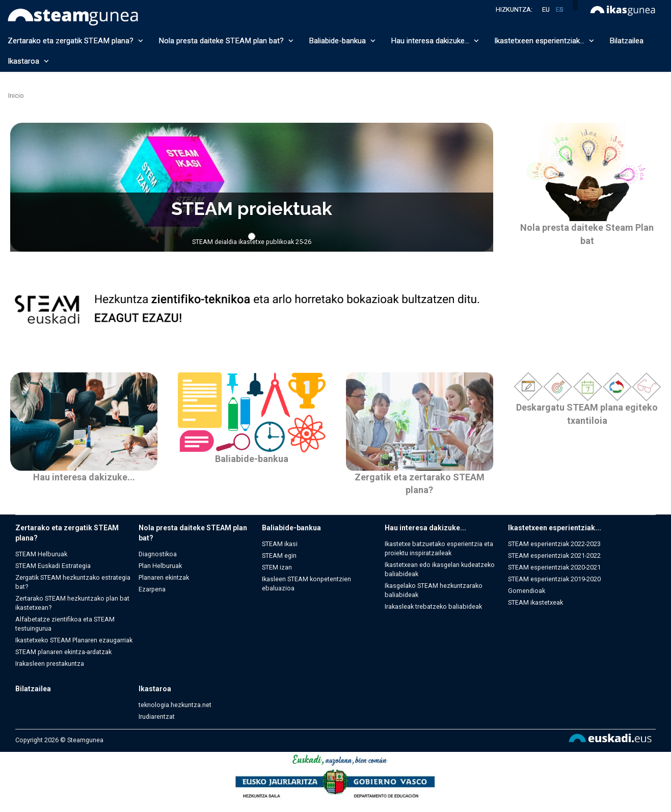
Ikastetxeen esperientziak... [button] (544, 41)
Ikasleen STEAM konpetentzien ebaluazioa (306, 584)
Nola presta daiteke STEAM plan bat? (193, 533)
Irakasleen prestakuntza (50, 664)
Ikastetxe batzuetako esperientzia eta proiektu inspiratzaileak (439, 548)
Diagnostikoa (158, 554)
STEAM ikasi (280, 544)
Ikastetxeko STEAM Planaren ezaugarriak (74, 640)
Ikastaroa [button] (28, 61)
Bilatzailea (626, 41)
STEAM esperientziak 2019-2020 (554, 579)
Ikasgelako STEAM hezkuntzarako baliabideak (434, 590)
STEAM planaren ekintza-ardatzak (63, 652)
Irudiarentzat (157, 716)
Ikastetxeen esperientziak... (555, 528)
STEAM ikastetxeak (535, 602)
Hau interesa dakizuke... (84, 477)
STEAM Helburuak (41, 554)
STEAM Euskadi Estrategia (53, 566)
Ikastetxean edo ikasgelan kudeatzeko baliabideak (440, 569)
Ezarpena (152, 589)
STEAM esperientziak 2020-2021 (554, 567)
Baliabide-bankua (252, 459)
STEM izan (277, 567)
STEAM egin (279, 556)
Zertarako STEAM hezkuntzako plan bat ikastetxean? (72, 603)
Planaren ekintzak (164, 577)
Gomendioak (527, 591)
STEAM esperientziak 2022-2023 (554, 544)
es (559, 9)
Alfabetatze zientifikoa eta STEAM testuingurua (65, 624)
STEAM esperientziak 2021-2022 (554, 556)
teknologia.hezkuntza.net (175, 705)
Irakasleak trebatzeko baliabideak (433, 606)
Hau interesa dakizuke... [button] (435, 41)
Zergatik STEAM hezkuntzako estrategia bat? (73, 582)
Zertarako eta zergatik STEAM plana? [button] (75, 41)
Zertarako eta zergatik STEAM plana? (67, 533)
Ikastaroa (155, 689)
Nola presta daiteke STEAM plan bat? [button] (226, 41)
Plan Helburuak (160, 566)
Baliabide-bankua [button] (342, 41)
